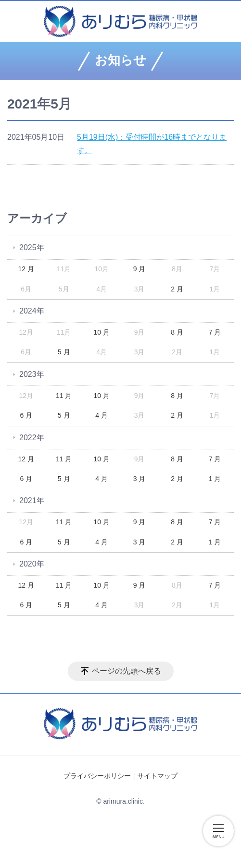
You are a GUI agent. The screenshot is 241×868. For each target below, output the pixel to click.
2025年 (32, 247)
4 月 (101, 415)
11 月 (64, 396)
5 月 (64, 352)
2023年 (32, 374)
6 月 (26, 415)
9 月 (140, 269)
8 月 (177, 332)
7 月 (215, 332)
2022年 (32, 438)
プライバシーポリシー (97, 776)
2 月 (177, 289)
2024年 (32, 311)
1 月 (215, 479)
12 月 (26, 269)
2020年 (32, 564)
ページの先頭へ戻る (127, 671)
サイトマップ (157, 776)
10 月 (101, 332)
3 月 (140, 479)
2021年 (32, 500)
